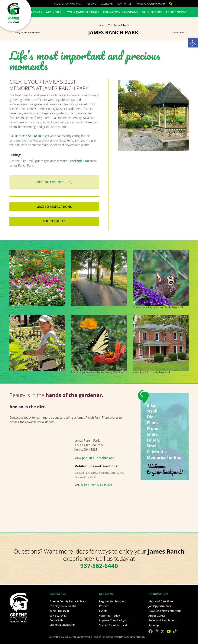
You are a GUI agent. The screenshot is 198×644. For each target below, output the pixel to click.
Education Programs (121, 12)
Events (37, 12)
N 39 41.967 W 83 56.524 (96, 485)
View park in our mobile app (94, 458)
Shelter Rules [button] (54, 221)
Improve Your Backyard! (151, 4)
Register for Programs (68, 4)
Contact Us (124, 4)
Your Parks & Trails (83, 12)
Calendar (107, 4)
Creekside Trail (79, 161)
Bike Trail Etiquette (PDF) (54, 182)
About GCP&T (176, 12)
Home (101, 25)
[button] (193, 43)
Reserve (91, 4)
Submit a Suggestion (63, 625)
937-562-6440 (31, 136)
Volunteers (152, 12)
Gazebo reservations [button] (54, 207)
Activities (55, 12)
